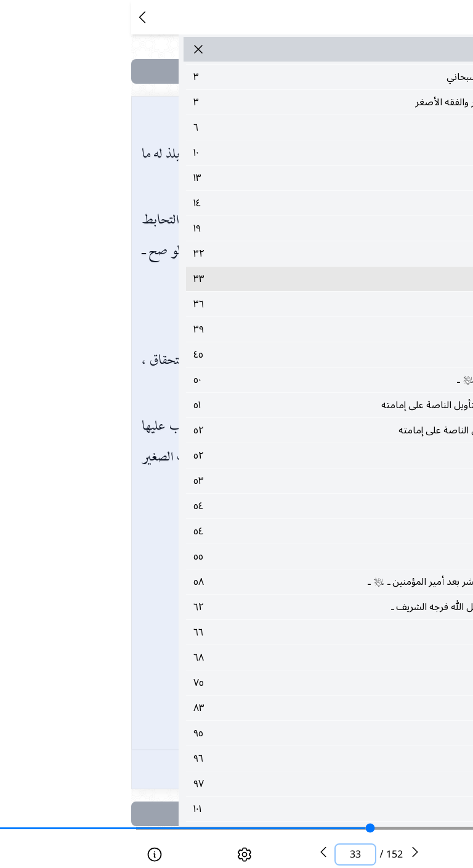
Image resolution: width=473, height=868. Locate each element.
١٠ (263, 153)
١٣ (263, 178)
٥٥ (263, 557)
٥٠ (263, 380)
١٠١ (263, 809)
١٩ (263, 228)
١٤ (263, 203)
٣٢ (263, 254)
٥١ (263, 405)
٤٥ (263, 355)
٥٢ (263, 430)
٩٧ (263, 784)
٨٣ (263, 708)
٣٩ (263, 329)
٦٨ (263, 657)
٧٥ (263, 683)
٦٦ (263, 632)
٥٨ (263, 582)
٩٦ (263, 758)
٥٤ (263, 506)
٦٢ (263, 607)
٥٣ (263, 481)
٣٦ (263, 304)
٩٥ (263, 733)
